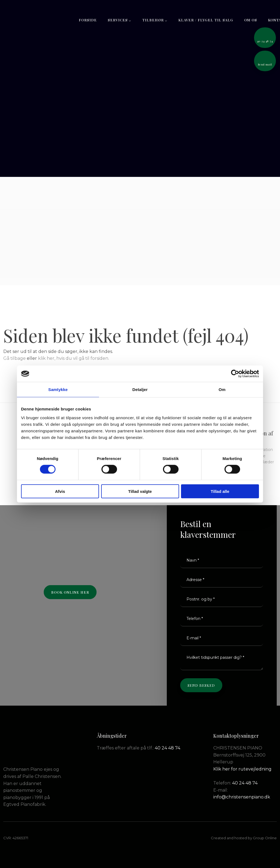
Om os (251, 20)
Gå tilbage (14, 358)
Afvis (60, 491)
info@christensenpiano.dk (242, 797)
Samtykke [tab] (58, 390)
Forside (88, 20)
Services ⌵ (119, 20)
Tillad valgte (140, 491)
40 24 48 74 (167, 748)
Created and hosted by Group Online (244, 838)
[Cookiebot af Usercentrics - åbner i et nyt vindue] (235, 374)
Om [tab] (222, 390)
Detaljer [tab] (140, 390)
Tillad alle (220, 491)
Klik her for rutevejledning (242, 769)
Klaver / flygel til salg (206, 20)
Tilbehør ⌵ (155, 20)
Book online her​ (70, 592)
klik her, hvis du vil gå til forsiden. (74, 358)
